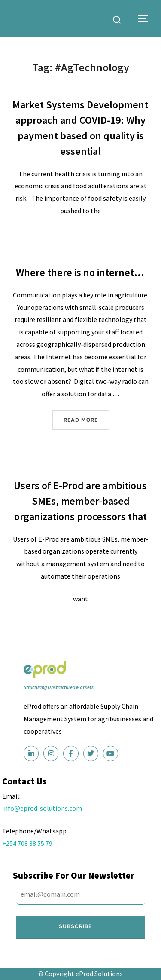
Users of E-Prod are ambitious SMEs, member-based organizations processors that (80, 501)
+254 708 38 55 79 (27, 843)
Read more (87, 417)
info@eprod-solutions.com (42, 808)
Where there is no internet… (80, 272)
